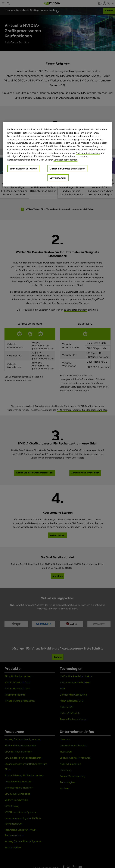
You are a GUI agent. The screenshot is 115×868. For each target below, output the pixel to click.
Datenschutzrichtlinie (64, 150)
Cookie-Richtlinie (90, 150)
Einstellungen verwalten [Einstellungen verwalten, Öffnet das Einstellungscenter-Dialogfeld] (23, 169)
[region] (57, 154)
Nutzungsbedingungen (88, 153)
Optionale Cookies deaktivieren (67, 169)
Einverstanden (58, 178)
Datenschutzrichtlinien (65, 160)
